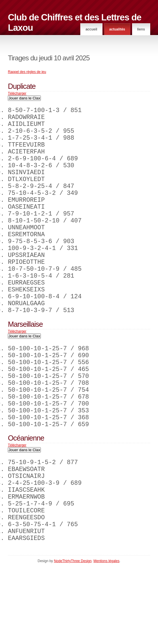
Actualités (117, 29)
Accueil (91, 29)
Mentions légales (106, 639)
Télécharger (17, 93)
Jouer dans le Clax (24, 98)
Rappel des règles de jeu (27, 72)
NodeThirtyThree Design (73, 639)
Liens (141, 29)
